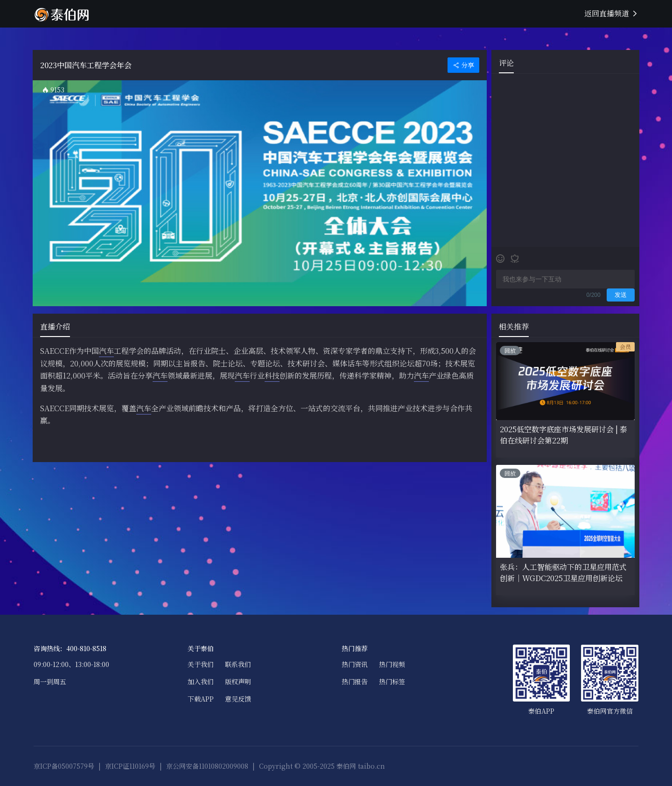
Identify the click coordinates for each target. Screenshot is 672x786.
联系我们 (238, 664)
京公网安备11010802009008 (207, 766)
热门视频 (392, 664)
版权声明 (238, 681)
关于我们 (201, 664)
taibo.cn (371, 766)
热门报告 (355, 681)
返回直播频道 (611, 13)
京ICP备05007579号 (64, 766)
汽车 (106, 351)
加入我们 (201, 681)
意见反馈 (238, 699)
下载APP (201, 699)
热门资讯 (355, 664)
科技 (272, 375)
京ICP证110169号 (130, 766)
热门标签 (392, 681)
